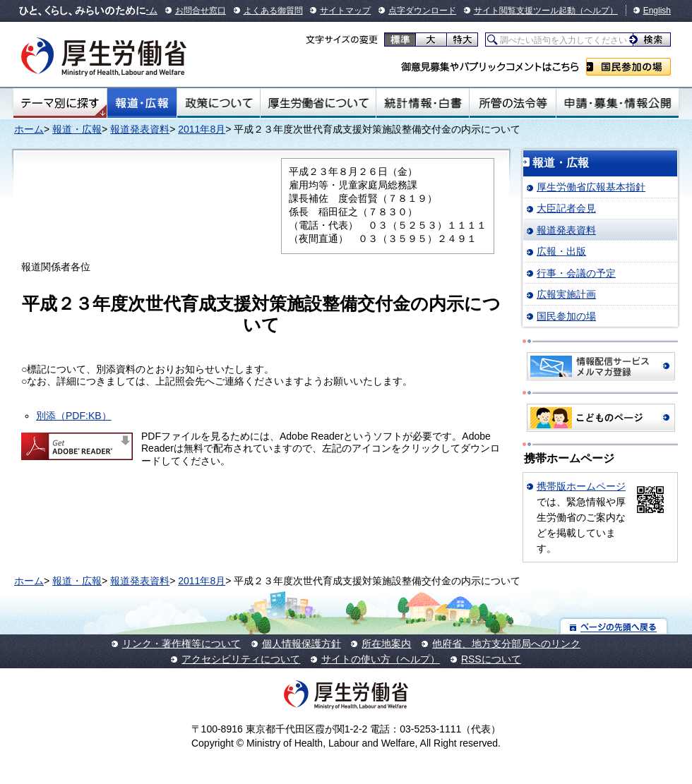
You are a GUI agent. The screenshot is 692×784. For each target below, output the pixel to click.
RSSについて (491, 659)
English (657, 11)
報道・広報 (142, 103)
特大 (462, 40)
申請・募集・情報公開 (618, 103)
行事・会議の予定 (576, 273)
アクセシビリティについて (241, 659)
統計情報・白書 (423, 103)
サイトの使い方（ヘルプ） (381, 659)
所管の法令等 (512, 103)
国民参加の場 (628, 67)
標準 (400, 40)
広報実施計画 (566, 294)
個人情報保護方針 (302, 644)
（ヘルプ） (597, 11)
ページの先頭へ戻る (614, 626)
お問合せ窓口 (201, 11)
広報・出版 (561, 251)
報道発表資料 (140, 129)
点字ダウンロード (422, 11)
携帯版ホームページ (581, 486)
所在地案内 (386, 644)
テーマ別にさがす (60, 103)
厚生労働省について (318, 103)
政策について (219, 103)
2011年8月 (202, 129)
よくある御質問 (273, 11)
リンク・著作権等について (181, 644)
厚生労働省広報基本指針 (591, 187)
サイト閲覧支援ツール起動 (525, 11)
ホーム (29, 129)
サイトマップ (345, 11)
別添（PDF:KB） (74, 416)
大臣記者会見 (566, 208)
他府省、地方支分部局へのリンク (506, 644)
